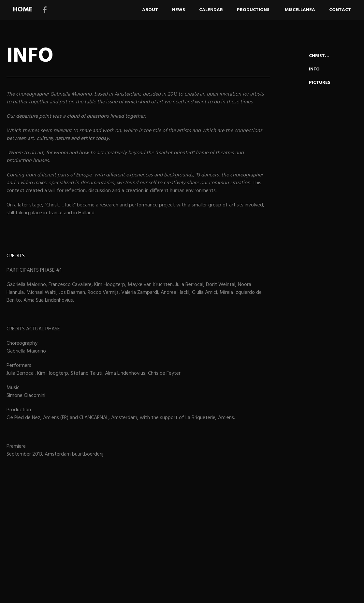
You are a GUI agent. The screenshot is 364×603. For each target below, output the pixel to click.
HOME (23, 10)
